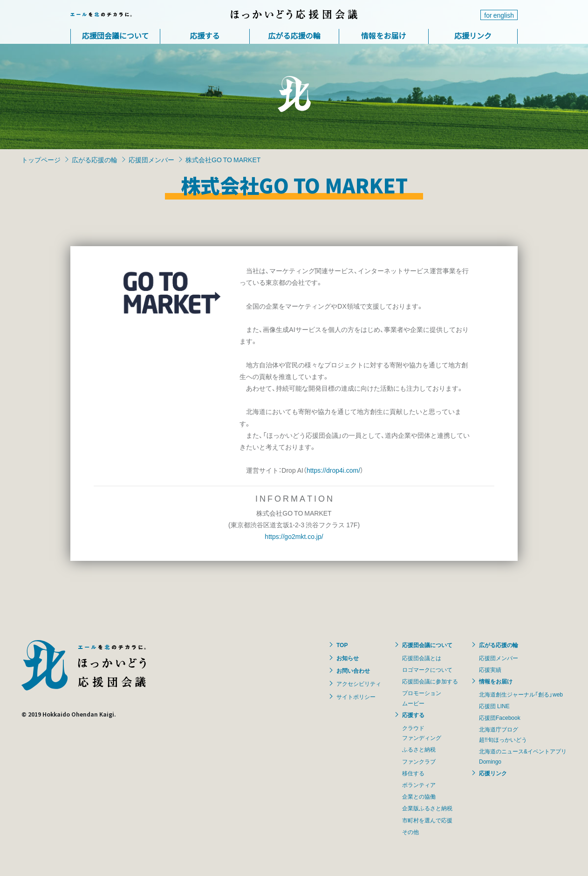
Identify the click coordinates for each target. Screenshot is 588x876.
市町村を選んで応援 (427, 820)
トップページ (41, 159)
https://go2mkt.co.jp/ (294, 536)
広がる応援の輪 (294, 35)
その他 (410, 832)
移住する (413, 773)
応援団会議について (116, 35)
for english (499, 15)
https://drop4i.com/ (333, 470)
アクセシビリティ (359, 683)
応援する (205, 35)
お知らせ (348, 658)
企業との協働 (419, 796)
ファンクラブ (419, 761)
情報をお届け (383, 35)
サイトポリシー (356, 697)
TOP (342, 645)
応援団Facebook (500, 717)
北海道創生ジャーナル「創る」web (521, 694)
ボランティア (419, 785)
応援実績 (490, 669)
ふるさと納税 (419, 749)
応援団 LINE (494, 706)
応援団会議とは (422, 658)
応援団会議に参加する (430, 681)
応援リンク (473, 35)
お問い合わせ (353, 670)
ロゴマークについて (427, 669)
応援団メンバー (151, 159)
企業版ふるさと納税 (427, 808)
